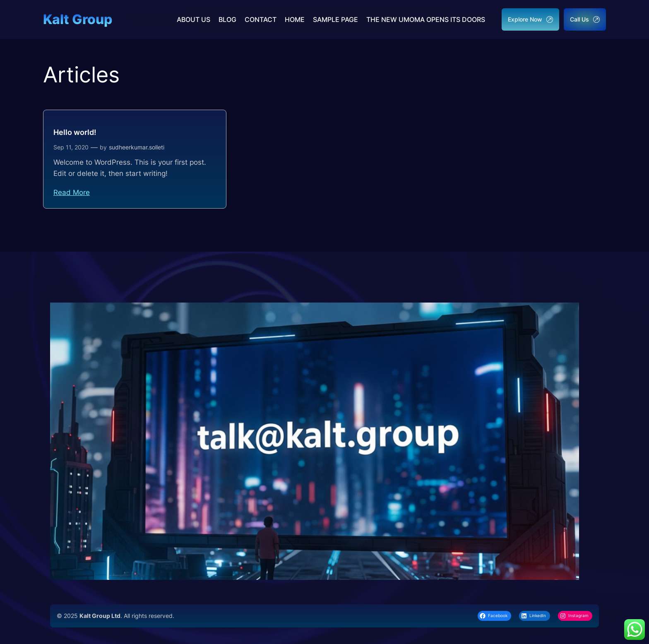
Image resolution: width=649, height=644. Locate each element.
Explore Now (530, 19)
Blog (227, 19)
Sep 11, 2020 (71, 147)
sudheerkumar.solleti (137, 147)
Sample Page (335, 19)
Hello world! (75, 132)
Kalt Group (78, 19)
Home (295, 19)
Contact (261, 19)
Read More (72, 192)
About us (193, 19)
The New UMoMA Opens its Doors (426, 19)
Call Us (585, 19)
